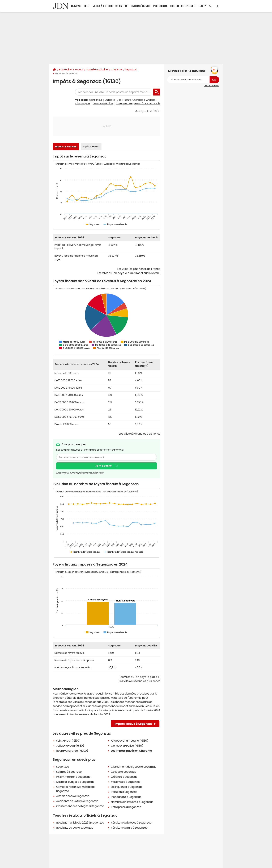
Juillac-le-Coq (113, 100)
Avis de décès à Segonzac (73, 796)
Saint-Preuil (96, 100)
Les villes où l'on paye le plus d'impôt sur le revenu (129, 273)
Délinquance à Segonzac (127, 787)
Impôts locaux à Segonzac (135, 724)
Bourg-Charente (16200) (72, 751)
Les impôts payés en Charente (131, 751)
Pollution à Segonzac (124, 792)
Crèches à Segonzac (124, 777)
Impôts (79, 69)
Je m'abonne (103, 466)
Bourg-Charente (134, 100)
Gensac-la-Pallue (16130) (127, 746)
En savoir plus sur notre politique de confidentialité (80, 473)
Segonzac (131, 69)
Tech (87, 6)
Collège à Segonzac (124, 772)
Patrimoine (65, 69)
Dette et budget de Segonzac (75, 782)
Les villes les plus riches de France (139, 269)
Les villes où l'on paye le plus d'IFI (140, 677)
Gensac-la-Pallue (103, 103)
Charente (116, 69)
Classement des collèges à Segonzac (80, 806)
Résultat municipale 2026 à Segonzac (80, 823)
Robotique (161, 6)
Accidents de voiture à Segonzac (77, 801)
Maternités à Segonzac (126, 782)
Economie (188, 6)
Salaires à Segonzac (69, 772)
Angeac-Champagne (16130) (129, 741)
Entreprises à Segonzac (126, 807)
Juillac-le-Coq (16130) (70, 746)
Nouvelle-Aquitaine (97, 69)
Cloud (175, 6)
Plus (201, 6)
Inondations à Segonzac (126, 797)
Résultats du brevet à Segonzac (131, 823)
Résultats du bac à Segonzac (75, 828)
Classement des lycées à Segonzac (134, 767)
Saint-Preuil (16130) (68, 741)
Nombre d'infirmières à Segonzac (132, 802)
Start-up (122, 6)
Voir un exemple (212, 86)
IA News (76, 6)
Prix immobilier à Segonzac (73, 777)
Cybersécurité (141, 6)
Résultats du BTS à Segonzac (129, 828)
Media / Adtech (103, 6)
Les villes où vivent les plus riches (140, 434)
